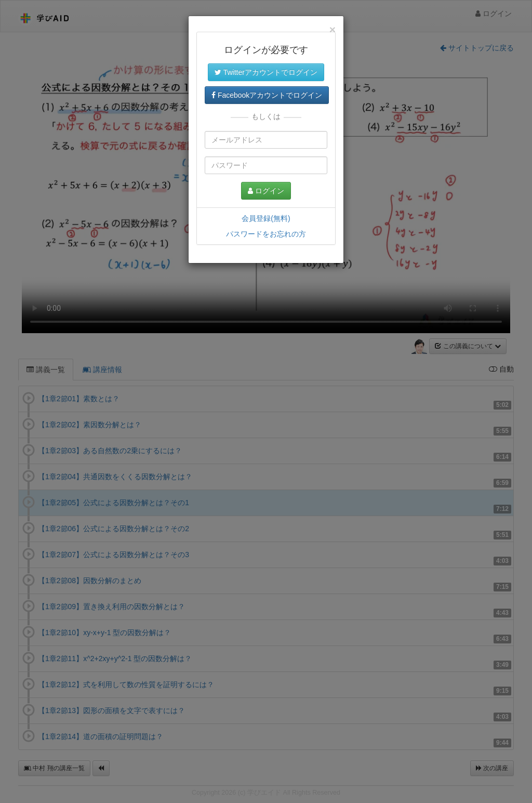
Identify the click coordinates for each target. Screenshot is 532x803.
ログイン (266, 191)
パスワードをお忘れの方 (266, 234)
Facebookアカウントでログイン (267, 95)
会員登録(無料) (266, 218)
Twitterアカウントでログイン (266, 72)
